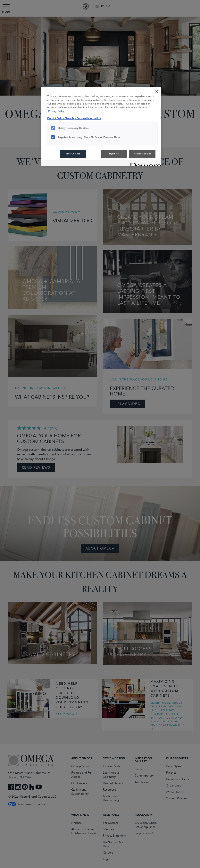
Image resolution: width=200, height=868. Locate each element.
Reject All (114, 154)
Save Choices (73, 154)
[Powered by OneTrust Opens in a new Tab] (145, 164)
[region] (101, 126)
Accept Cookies (142, 154)
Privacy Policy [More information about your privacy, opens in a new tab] (56, 111)
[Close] (157, 91)
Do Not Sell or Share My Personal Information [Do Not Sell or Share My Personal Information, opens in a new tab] (74, 118)
